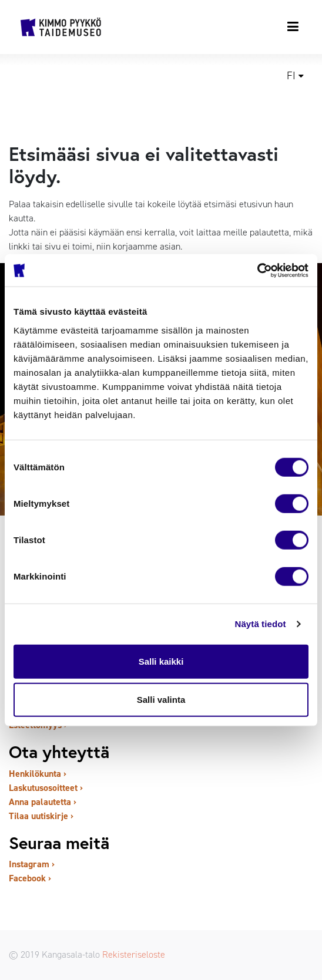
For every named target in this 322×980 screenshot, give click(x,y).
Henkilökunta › (38, 774)
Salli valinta (161, 700)
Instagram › (32, 864)
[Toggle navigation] (294, 26)
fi (291, 76)
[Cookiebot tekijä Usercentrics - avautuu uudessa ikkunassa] (257, 270)
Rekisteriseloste (134, 954)
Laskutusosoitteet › (46, 788)
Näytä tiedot (261, 624)
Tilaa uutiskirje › (41, 816)
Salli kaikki (161, 661)
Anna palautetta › (43, 802)
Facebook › (30, 878)
